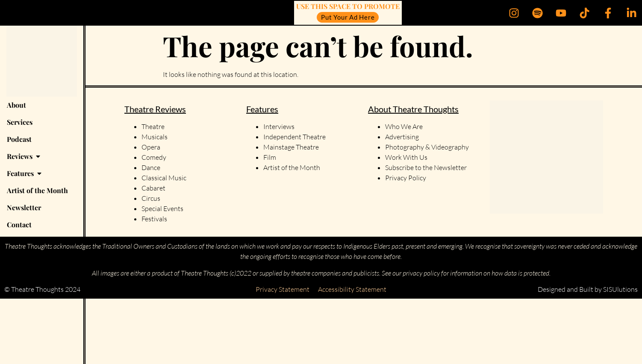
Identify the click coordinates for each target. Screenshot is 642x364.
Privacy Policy (406, 178)
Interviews (279, 126)
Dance (151, 167)
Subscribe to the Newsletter (426, 167)
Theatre (153, 126)
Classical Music (164, 178)
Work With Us (407, 157)
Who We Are (404, 126)
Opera (151, 147)
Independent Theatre (294, 137)
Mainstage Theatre (291, 147)
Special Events (162, 208)
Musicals (155, 137)
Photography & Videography (427, 147)
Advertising (402, 137)
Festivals (154, 219)
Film (270, 157)
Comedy (154, 157)
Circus (151, 198)
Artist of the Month (292, 167)
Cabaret (153, 188)
